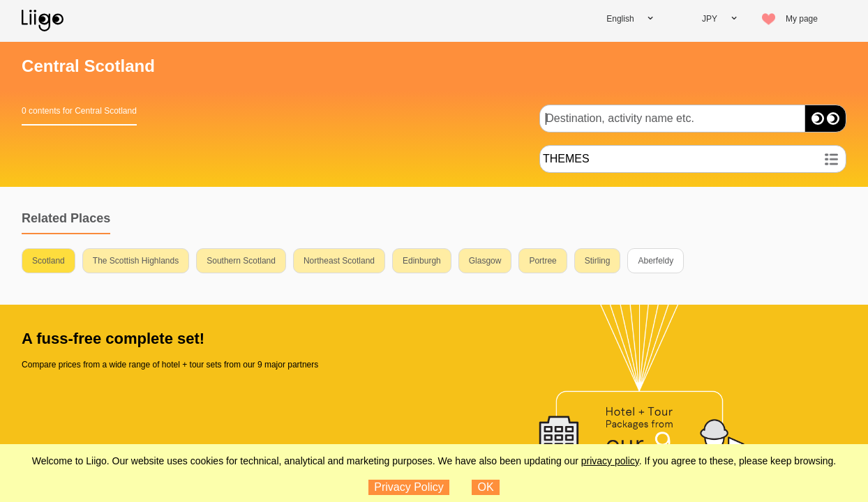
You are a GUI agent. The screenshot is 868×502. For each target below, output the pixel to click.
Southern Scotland (241, 261)
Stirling (598, 261)
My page (802, 19)
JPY (710, 19)
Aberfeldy (656, 261)
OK (486, 487)
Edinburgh (422, 261)
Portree (542, 261)
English (620, 19)
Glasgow (485, 261)
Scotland (48, 261)
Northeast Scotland (339, 261)
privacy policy (610, 461)
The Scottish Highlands (136, 261)
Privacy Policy (409, 487)
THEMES (566, 159)
